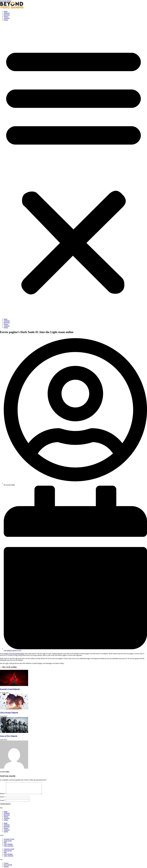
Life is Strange (8, 846)
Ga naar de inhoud (6, 1)
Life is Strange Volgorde (9, 713)
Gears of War (8, 843)
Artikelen (7, 18)
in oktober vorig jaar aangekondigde (13, 654)
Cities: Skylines (8, 848)
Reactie (3, 796)
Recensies (7, 15)
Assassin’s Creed (9, 841)
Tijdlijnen (7, 13)
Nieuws (6, 16)
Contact (6, 865)
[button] (73, 169)
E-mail (3, 803)
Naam (2, 799)
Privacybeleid (8, 867)
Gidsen (6, 20)
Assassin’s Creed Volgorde (10, 689)
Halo (5, 845)
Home (6, 11)
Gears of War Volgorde (9, 736)
